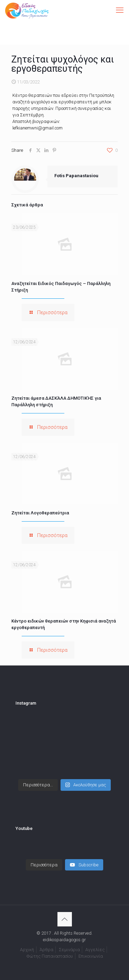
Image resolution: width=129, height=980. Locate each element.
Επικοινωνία (91, 956)
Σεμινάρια (69, 950)
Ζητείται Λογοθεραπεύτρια (40, 513)
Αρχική (27, 950)
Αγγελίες (95, 950)
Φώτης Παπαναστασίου (50, 956)
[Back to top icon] (65, 919)
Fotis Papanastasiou (76, 176)
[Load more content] (44, 865)
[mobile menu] (120, 10)
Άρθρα (46, 950)
